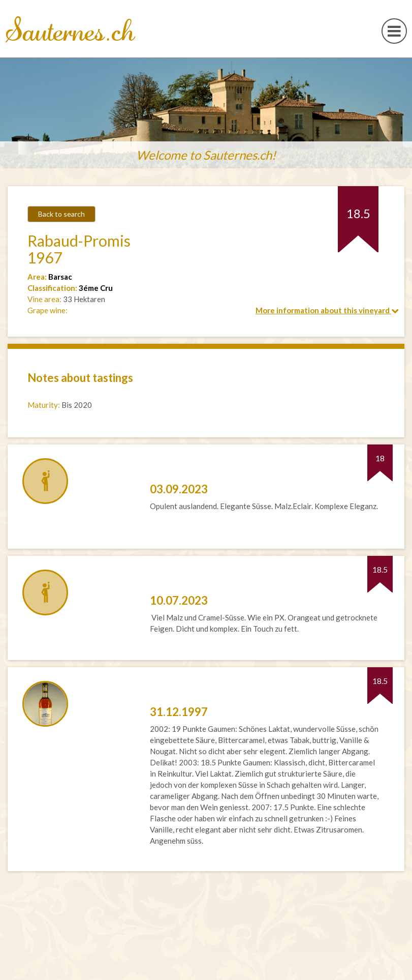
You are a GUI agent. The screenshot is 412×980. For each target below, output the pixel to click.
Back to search (61, 214)
